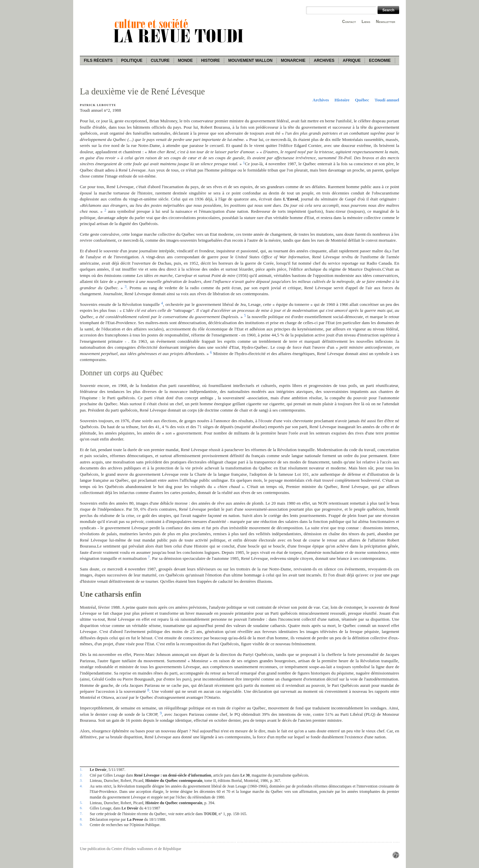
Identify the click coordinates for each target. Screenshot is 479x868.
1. (81, 769)
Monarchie (293, 61)
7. (81, 813)
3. (81, 780)
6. (81, 808)
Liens (366, 22)
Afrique (352, 61)
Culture (160, 61)
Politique (132, 61)
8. (81, 819)
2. (81, 775)
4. (81, 786)
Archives (324, 61)
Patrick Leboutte (98, 105)
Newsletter (386, 22)
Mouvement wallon (250, 61)
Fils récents (98, 61)
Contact (349, 22)
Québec (362, 100)
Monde (185, 61)
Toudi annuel (387, 100)
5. (81, 803)
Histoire (210, 61)
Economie (380, 61)
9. (81, 824)
